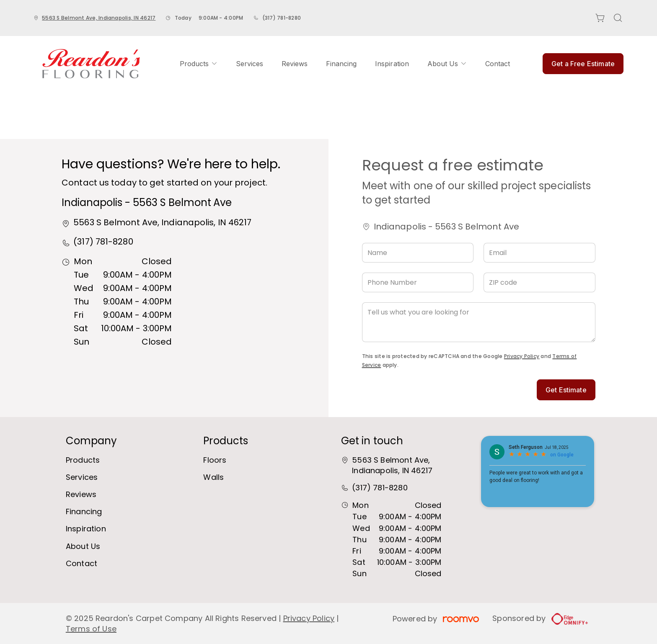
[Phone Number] (418, 282)
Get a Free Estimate (583, 64)
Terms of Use (91, 629)
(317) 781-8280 (282, 18)
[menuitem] (199, 64)
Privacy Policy (522, 356)
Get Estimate (566, 390)
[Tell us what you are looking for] (479, 322)
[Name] (418, 253)
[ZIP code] (539, 282)
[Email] (539, 253)
